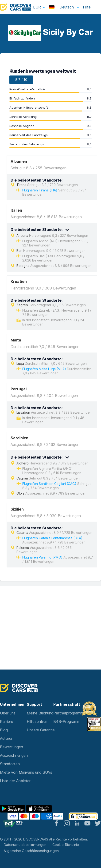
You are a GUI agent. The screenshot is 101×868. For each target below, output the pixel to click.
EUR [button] (37, 7)
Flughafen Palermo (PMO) (42, 557)
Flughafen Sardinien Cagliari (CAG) (49, 484)
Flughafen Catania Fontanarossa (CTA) (52, 538)
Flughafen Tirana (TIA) (40, 190)
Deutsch (62, 7)
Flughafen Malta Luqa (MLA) (44, 369)
